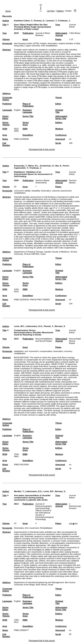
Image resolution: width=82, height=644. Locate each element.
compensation (46, 351)
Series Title (28, 116)
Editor (58, 104)
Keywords (7, 43)
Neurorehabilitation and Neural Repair (44, 340)
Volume (6, 39)
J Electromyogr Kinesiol (75, 506)
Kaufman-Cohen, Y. (23, 21)
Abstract (6, 50)
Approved (60, 139)
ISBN (25, 129)
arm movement (32, 351)
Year (5, 33)
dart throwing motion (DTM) (26, 43)
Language (7, 110)
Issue (25, 39)
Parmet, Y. (49, 326)
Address (6, 93)
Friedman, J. (64, 21)
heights (43, 43)
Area (5, 135)
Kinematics (19, 528)
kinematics (53, 43)
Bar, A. (59, 166)
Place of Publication (28, 105)
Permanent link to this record (42, 149)
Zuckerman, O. (47, 166)
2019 (16, 33)
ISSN (5, 129)
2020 (16, 180)
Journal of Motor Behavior (43, 34)
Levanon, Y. (51, 21)
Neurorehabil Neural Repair (75, 341)
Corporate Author (7, 99)
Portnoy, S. (39, 21)
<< (41, 4)
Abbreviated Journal (61, 34)
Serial (58, 143)
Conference (61, 135)
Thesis (58, 97)
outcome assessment (62, 191)
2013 (16, 504)
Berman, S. (60, 326)
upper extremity (33, 46)
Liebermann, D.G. (34, 326)
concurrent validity (22, 191)
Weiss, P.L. (33, 166)
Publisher (7, 104)
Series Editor (5, 117)
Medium (59, 129)
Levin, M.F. (19, 326)
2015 (16, 339)
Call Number (6, 144)
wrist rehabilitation (49, 46)
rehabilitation (20, 193)
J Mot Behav (75, 33)
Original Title (59, 111)
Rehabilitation (46, 528)
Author (6, 21)
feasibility (36, 191)
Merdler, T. (19, 491)
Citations (60, 11)
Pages (58, 39)
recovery (68, 351)
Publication (28, 33)
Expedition (28, 135)
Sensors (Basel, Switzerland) (43, 182)
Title (4, 25)
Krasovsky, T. (20, 166)
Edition (59, 122)
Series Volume (6, 124)
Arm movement (32, 528)
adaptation (19, 351)
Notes (5, 139)
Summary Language (27, 111)
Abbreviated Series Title (61, 117)
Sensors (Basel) (73, 182)
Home (8, 11)
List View (51, 11)
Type (58, 25)
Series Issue (26, 124)
